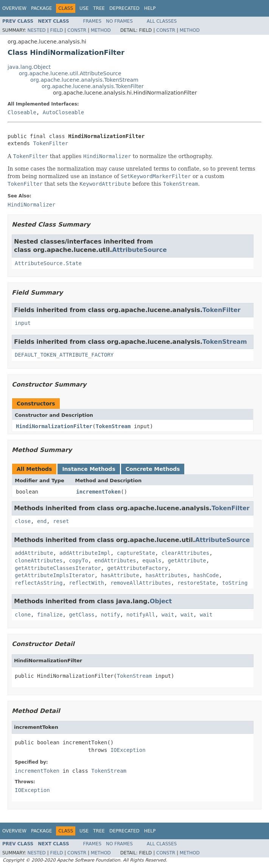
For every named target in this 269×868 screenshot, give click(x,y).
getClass (82, 615)
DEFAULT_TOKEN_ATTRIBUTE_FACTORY (64, 355)
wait (168, 615)
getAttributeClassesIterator (58, 568)
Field (56, 30)
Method (101, 30)
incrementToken (98, 492)
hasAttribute (120, 575)
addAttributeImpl (85, 553)
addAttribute (34, 553)
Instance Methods (89, 469)
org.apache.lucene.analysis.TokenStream (84, 80)
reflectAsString (39, 583)
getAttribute (187, 561)
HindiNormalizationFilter (54, 426)
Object (161, 601)
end (42, 521)
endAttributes (115, 561)
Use (84, 8)
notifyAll (141, 615)
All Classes (162, 21)
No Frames (119, 21)
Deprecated (124, 8)
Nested (36, 30)
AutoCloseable (64, 112)
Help (150, 8)
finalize (50, 615)
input (23, 323)
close (23, 521)
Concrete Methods (153, 469)
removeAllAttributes (141, 583)
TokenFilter (51, 143)
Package (41, 8)
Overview (14, 8)
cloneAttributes (39, 561)
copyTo (79, 561)
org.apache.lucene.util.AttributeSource (70, 73)
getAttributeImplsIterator (55, 575)
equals (152, 561)
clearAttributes (185, 553)
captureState (136, 553)
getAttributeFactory (137, 568)
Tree (99, 8)
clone (23, 615)
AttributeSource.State (48, 263)
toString (235, 583)
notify (111, 615)
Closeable (22, 112)
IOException (128, 750)
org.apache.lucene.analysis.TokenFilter (93, 86)
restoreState (197, 583)
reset (61, 521)
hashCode (206, 575)
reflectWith (86, 583)
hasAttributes (166, 575)
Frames (93, 21)
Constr (77, 30)
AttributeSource (139, 250)
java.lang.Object (29, 67)
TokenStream (225, 342)
